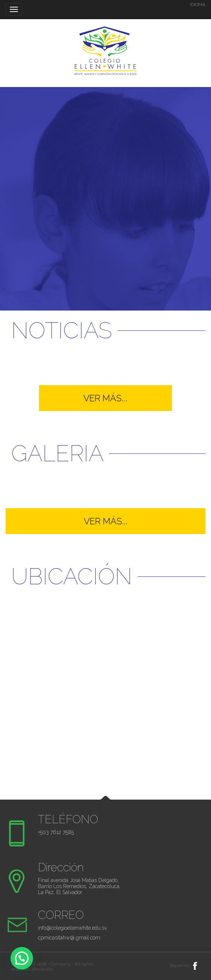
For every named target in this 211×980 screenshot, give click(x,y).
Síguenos (185, 965)
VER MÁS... (105, 398)
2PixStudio (42, 969)
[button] (22, 958)
